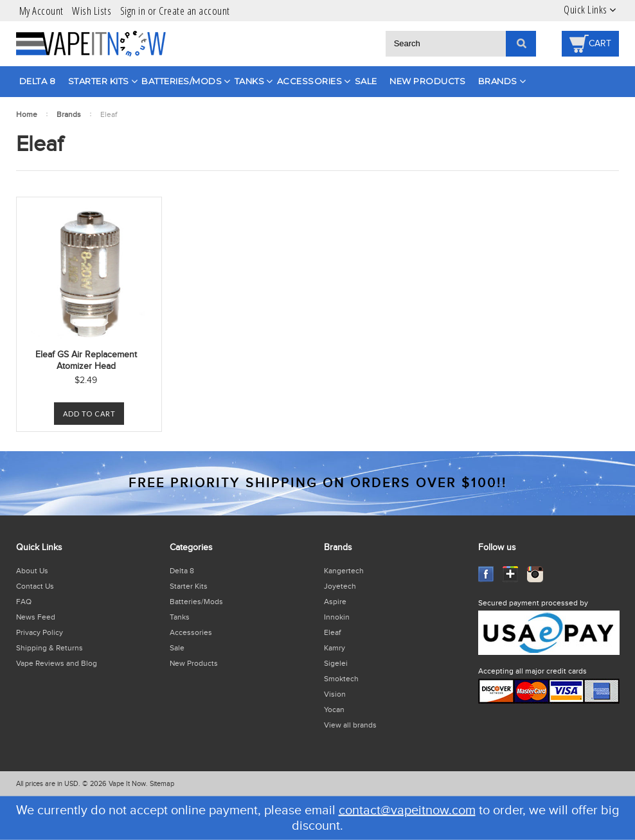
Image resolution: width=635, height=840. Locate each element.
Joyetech (340, 586)
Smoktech (341, 679)
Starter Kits (99, 81)
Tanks (250, 81)
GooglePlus (511, 574)
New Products (427, 81)
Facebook (486, 574)
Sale (366, 81)
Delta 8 (38, 81)
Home (27, 114)
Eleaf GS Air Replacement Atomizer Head (86, 361)
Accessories (310, 81)
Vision (335, 694)
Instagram (535, 574)
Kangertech (344, 571)
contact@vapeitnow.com (407, 810)
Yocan (334, 710)
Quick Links (586, 10)
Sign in (133, 11)
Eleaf (332, 632)
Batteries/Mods (182, 81)
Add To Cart (89, 414)
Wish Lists (92, 11)
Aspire (335, 602)
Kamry (335, 648)
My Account (41, 11)
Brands (498, 81)
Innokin (337, 617)
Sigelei (336, 663)
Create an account (194, 11)
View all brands (350, 725)
